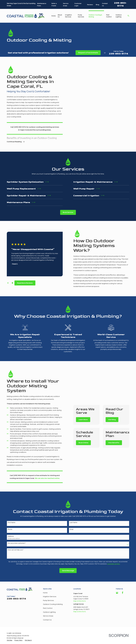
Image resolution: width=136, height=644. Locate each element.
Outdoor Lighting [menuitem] (119, 16)
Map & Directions (80, 601)
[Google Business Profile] (117, 593)
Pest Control (48, 608)
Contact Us (47, 620)
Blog (97, 5)
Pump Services (48, 600)
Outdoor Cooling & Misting (53, 604)
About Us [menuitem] (60, 16)
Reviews (90, 5)
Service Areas (48, 616)
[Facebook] (123, 593)
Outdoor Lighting (49, 612)
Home (45, 593)
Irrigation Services (50, 596)
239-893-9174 (120, 4)
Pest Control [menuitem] (109, 16)
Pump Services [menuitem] (81, 16)
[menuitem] (10, 640)
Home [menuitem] (53, 16)
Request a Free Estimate (88, 53)
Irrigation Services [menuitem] (68, 16)
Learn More (86, 420)
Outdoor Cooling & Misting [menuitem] (95, 16)
